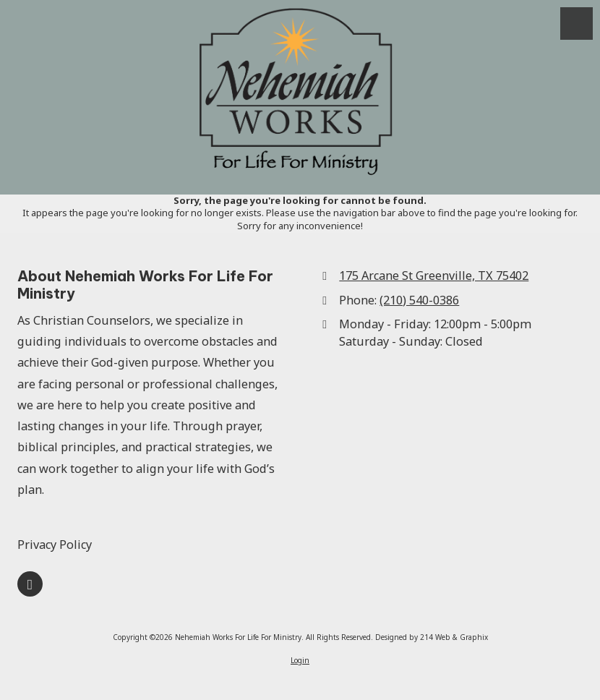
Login (300, 660)
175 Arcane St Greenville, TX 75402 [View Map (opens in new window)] (434, 276)
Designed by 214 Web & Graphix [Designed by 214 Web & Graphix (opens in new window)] (432, 637)
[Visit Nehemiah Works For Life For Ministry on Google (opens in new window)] (30, 584)
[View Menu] (577, 24)
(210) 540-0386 (419, 300)
